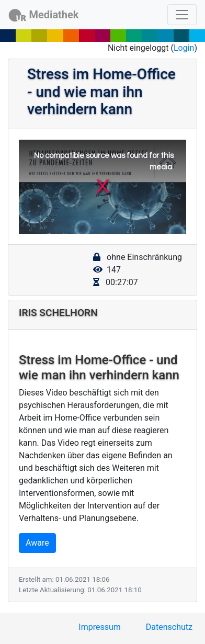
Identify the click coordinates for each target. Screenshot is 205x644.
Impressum (100, 627)
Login (184, 48)
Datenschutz (169, 627)
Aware (37, 543)
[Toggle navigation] (182, 15)
